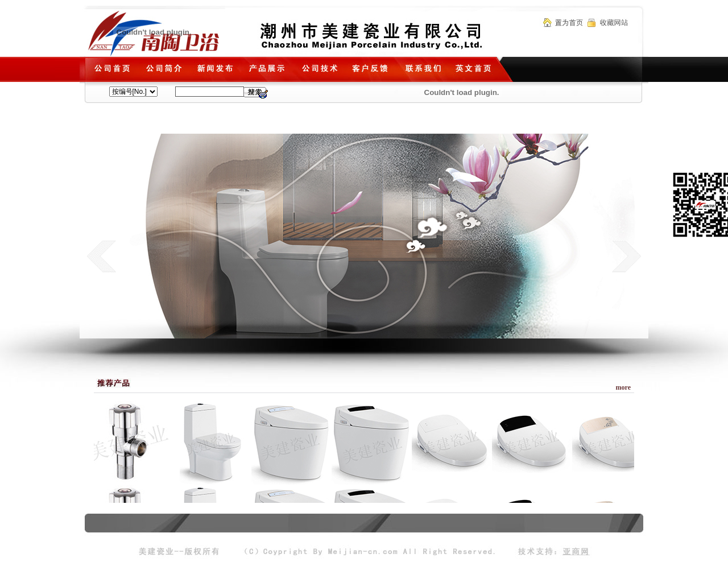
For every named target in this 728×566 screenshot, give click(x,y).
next (626, 256)
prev (102, 256)
